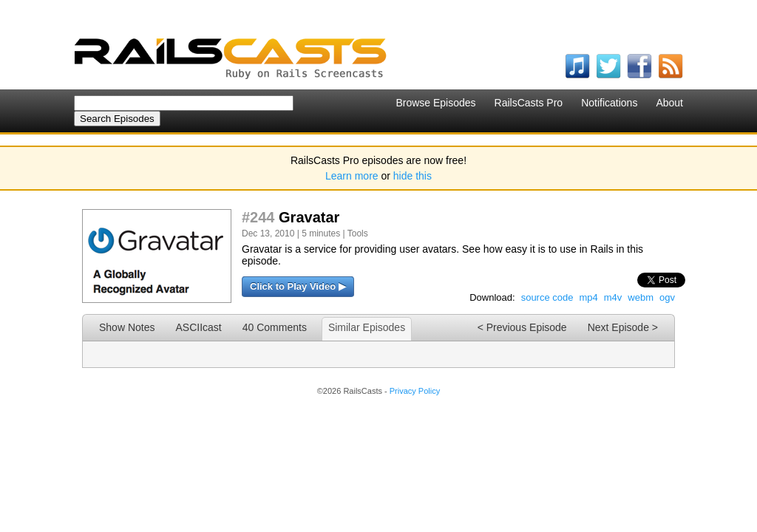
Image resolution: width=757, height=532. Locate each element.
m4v (613, 297)
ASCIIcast (198, 327)
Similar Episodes (367, 327)
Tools (358, 233)
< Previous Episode (522, 327)
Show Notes (127, 327)
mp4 (588, 297)
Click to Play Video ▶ (298, 286)
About (669, 103)
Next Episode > (623, 327)
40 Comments (275, 327)
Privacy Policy (415, 391)
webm (641, 297)
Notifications (609, 103)
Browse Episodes (435, 103)
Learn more (352, 176)
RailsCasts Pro (529, 103)
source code (547, 297)
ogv (667, 297)
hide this (413, 176)
